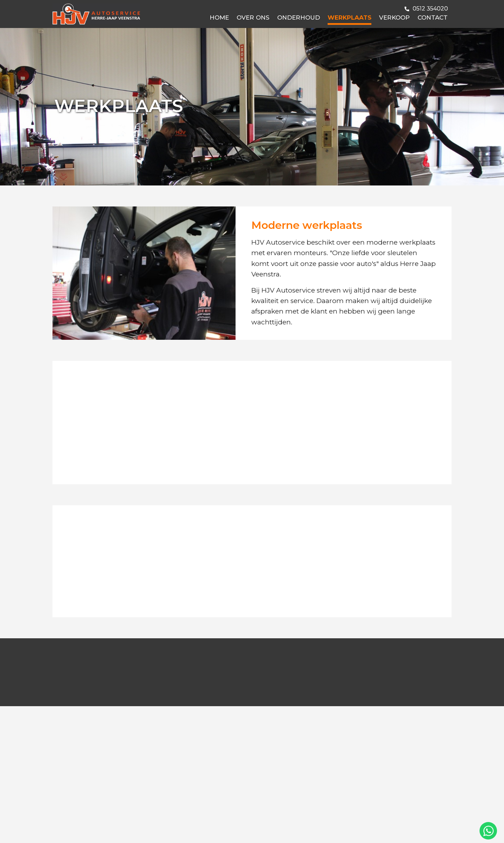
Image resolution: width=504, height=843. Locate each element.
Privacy (141, 830)
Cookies (117, 830)
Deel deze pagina (428, 830)
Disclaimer (89, 830)
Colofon (191, 830)
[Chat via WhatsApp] (488, 831)
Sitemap (165, 830)
